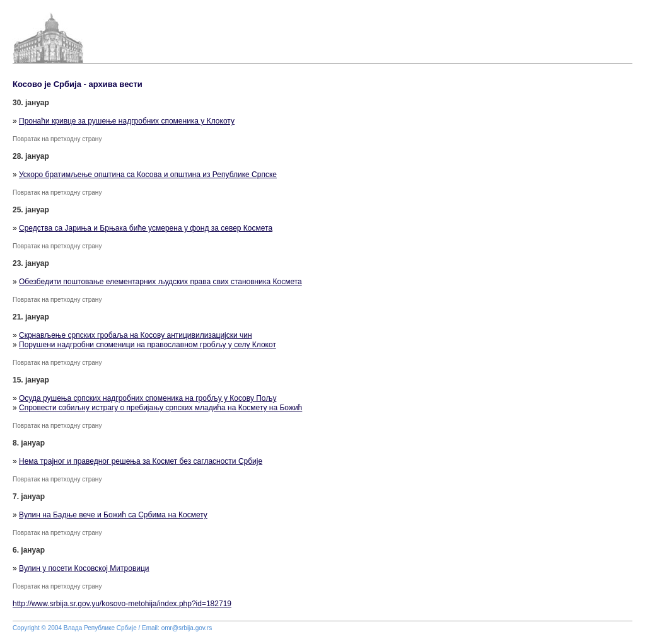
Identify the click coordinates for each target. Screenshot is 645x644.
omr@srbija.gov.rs (187, 628)
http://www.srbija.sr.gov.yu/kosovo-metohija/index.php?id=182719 (122, 604)
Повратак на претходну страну (57, 139)
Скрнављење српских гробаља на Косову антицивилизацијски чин (136, 335)
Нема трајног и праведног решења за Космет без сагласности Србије (141, 461)
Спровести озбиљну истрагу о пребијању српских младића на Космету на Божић (160, 408)
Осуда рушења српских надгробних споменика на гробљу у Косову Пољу (148, 398)
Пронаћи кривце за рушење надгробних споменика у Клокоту (127, 121)
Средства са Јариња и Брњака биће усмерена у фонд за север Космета (146, 228)
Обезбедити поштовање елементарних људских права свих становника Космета (160, 282)
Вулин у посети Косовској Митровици (84, 568)
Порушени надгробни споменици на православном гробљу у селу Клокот (148, 345)
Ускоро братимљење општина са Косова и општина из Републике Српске (148, 175)
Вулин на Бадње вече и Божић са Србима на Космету (113, 515)
